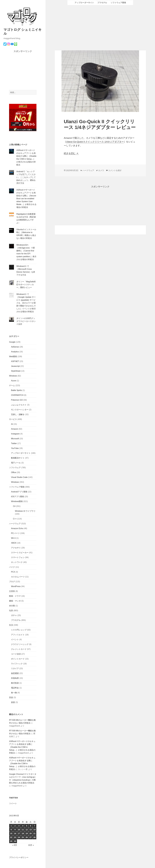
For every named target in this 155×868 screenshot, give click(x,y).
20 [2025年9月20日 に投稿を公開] (31, 834)
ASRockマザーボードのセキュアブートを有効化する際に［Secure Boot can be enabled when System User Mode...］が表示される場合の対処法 (26, 199)
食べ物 (14, 693)
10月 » (31, 845)
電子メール (16, 463)
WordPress (16, 586)
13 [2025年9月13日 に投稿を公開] (31, 830)
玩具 (11, 611)
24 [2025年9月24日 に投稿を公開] (19, 837)
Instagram (15, 434)
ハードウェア (15, 524)
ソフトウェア (15, 468)
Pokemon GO (17, 400)
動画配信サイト (18, 458)
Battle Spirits (16, 390)
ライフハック (17, 664)
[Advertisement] (23, 72)
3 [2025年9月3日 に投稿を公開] (19, 826)
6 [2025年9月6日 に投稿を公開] (31, 826)
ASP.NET (15, 361)
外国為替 (15, 678)
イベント (15, 639)
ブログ (12, 582)
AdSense (15, 347)
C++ (15, 519)
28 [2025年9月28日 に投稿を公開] (35, 837)
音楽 (11, 697)
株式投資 (15, 683)
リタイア (15, 668)
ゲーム (12, 385)
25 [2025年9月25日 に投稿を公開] (23, 837)
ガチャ (14, 615)
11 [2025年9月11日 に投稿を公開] (23, 830)
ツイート (13, 803)
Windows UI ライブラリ (25, 511)
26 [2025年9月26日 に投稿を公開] (27, 837)
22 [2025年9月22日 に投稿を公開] (11, 837)
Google (12, 342)
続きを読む (71, 153)
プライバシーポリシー (19, 857)
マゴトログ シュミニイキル (23, 31)
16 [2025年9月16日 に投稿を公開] (15, 834)
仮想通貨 (15, 673)
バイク (12, 567)
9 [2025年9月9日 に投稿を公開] (15, 830)
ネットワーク (17, 562)
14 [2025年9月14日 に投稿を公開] (35, 830)
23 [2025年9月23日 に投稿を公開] (15, 837)
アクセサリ (16, 548)
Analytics (15, 352)
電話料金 (15, 688)
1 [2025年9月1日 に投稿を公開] (11, 826)
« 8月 (15, 845)
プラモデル (16, 620)
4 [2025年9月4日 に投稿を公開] (23, 826)
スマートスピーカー (20, 553)
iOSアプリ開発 (17, 497)
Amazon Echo (17, 528)
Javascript (15, 366)
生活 (11, 625)
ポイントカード (18, 659)
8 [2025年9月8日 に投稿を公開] (11, 830)
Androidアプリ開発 (19, 492)
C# (14, 506)
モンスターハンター (20, 410)
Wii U (13, 538)
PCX (13, 572)
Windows (13, 376)
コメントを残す (115, 170)
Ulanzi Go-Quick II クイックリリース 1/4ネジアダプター (95, 142)
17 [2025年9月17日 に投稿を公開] (19, 834)
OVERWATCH (17, 395)
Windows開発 (17, 501)
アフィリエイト (18, 635)
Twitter (14, 443)
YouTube (15, 448)
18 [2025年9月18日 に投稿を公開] (23, 834)
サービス (13, 419)
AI (12, 424)
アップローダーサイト (21, 453)
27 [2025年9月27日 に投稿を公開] (31, 837)
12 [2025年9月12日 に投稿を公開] (27, 830)
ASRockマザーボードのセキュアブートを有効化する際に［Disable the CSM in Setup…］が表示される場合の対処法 (22, 747)
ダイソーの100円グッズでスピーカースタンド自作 (26, 321)
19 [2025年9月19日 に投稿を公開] (27, 834)
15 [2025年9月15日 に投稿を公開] (11, 834)
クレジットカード (19, 649)
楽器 (13, 702)
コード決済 (16, 654)
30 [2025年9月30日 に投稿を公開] (15, 841)
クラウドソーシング (20, 644)
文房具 (12, 591)
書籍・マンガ (15, 601)
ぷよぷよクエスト (19, 405)
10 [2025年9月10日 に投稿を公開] (19, 830)
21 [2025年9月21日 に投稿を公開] (35, 834)
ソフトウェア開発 (17, 487)
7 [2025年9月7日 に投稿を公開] (34, 826)
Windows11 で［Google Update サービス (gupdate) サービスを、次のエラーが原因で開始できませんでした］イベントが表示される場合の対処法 (26, 303)
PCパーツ (15, 533)
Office (14, 472)
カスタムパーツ (18, 577)
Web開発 (13, 356)
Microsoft (15, 439)
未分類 (12, 606)
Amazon (15, 429)
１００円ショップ (19, 630)
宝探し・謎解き (18, 414)
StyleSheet (16, 371)
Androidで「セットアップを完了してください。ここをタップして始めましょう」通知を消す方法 (26, 177)
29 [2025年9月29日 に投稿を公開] (11, 841)
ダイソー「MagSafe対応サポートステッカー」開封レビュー (26, 285)
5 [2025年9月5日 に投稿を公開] (27, 826)
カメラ (101, 170)
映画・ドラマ (15, 596)
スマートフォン (18, 557)
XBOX (14, 543)
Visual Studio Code (19, 477)
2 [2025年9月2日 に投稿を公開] (15, 826)
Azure (14, 381)
